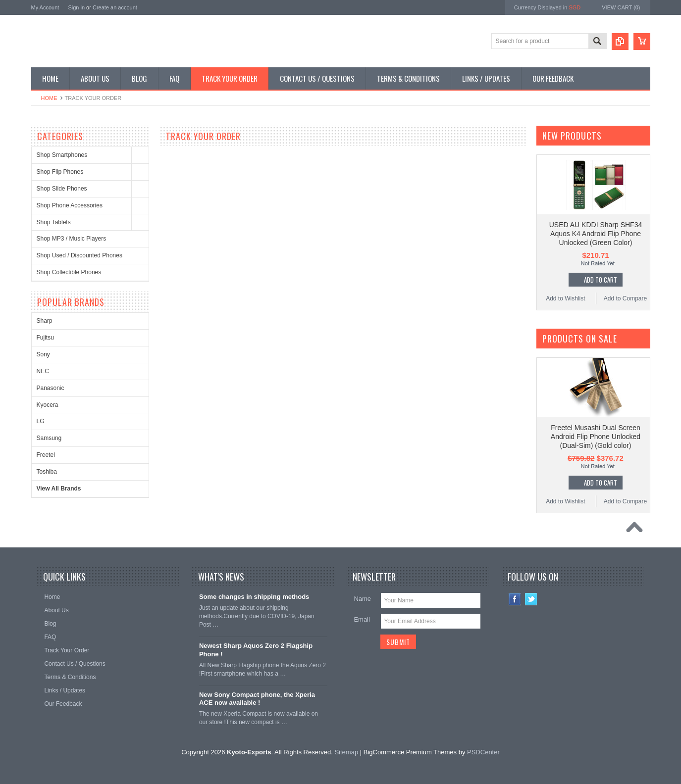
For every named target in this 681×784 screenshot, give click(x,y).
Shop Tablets (54, 222)
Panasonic (51, 388)
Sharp (45, 321)
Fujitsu (45, 338)
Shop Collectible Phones (69, 272)
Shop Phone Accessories (70, 205)
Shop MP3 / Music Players (72, 239)
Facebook (515, 599)
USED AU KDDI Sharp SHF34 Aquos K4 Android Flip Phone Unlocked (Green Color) (596, 234)
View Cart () (621, 7)
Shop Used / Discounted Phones (79, 255)
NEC (43, 371)
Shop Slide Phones (62, 189)
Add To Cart (601, 280)
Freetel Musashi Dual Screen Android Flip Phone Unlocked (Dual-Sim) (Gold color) (596, 437)
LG (41, 421)
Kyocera (48, 405)
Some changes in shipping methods (254, 597)
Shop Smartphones (62, 155)
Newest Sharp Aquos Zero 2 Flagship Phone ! (256, 650)
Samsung (49, 438)
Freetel (46, 455)
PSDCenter (483, 752)
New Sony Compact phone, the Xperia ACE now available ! (257, 699)
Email (362, 619)
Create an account (115, 7)
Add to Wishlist (565, 298)
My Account (45, 7)
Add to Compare (625, 298)
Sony (43, 354)
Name (362, 599)
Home (49, 98)
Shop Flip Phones (60, 172)
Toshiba (47, 472)
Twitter (531, 599)
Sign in (76, 7)
